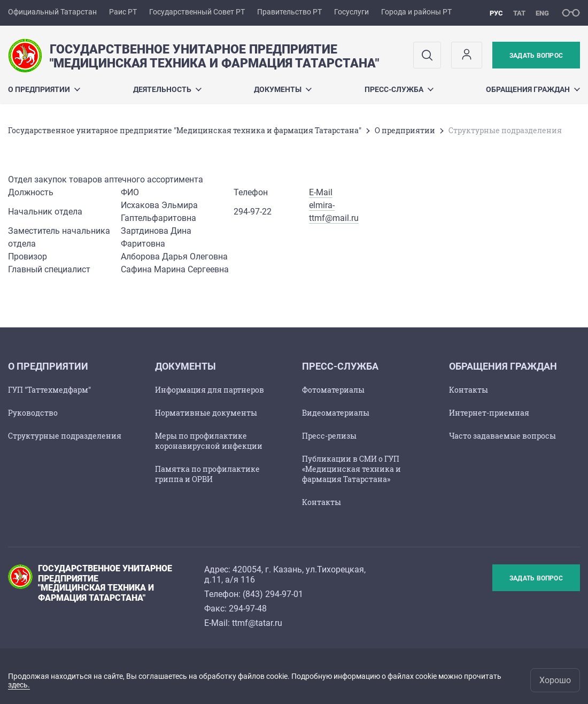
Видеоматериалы (336, 413)
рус (496, 13)
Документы (283, 89)
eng (542, 13)
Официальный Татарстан (52, 12)
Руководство (33, 413)
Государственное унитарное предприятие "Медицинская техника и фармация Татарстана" (185, 130)
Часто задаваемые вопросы (502, 436)
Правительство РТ (289, 12)
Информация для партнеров (210, 390)
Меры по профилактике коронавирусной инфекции (209, 441)
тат (519, 13)
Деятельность (167, 89)
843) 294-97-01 (274, 594)
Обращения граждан (533, 89)
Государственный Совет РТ (197, 12)
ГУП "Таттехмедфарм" (49, 390)
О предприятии (44, 89)
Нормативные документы (206, 413)
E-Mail (321, 192)
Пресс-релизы (329, 436)
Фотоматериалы (333, 390)
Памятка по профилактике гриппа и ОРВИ (207, 474)
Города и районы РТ (416, 12)
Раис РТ (123, 12)
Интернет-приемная (489, 413)
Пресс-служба (399, 89)
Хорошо (555, 680)
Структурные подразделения (65, 436)
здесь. (19, 685)
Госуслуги (351, 12)
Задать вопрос (536, 56)
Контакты (322, 502)
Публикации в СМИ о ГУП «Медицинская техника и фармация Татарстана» (351, 469)
